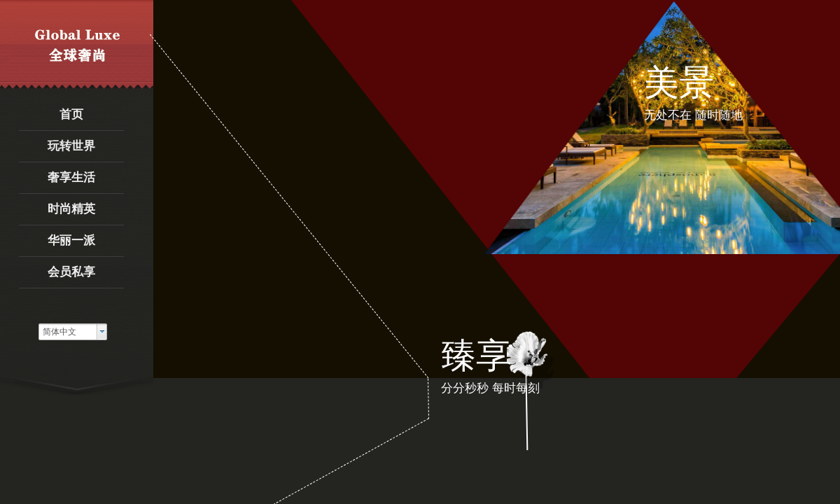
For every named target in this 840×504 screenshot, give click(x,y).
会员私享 (71, 272)
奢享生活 (71, 177)
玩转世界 (71, 146)
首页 (71, 114)
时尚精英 (71, 209)
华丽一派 (71, 240)
